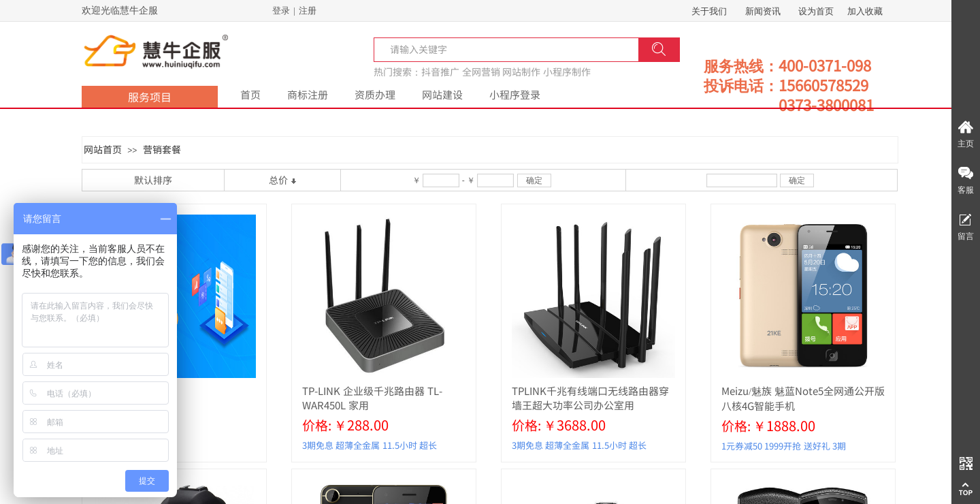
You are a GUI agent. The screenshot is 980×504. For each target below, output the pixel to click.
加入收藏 (865, 11)
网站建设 (442, 94)
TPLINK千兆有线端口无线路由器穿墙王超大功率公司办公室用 (590, 398)
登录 (281, 11)
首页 (250, 94)
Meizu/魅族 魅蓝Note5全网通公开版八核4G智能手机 (803, 398)
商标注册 (308, 94)
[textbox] (423, 49)
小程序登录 (515, 94)
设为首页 (816, 11)
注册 (308, 11)
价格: (317, 425)
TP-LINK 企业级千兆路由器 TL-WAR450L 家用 (372, 398)
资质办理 (375, 94)
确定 (534, 180)
